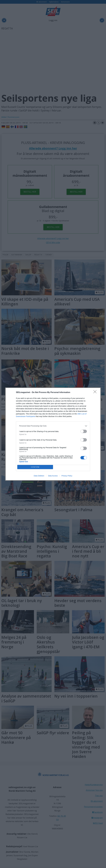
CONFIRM (35, 467)
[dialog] (53, 434)
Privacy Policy (67, 476)
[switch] (84, 431)
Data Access (53, 476)
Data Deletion (39, 476)
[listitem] (53, 426)
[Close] (96, 392)
